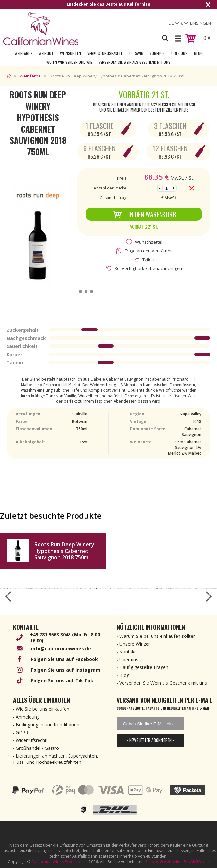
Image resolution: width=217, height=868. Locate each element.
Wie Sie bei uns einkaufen (42, 709)
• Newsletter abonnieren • (150, 740)
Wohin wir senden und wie (69, 62)
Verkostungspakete (105, 53)
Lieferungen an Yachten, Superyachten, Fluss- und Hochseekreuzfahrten (56, 759)
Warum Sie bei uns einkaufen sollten (158, 636)
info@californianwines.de (61, 648)
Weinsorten (70, 53)
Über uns (179, 53)
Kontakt (128, 652)
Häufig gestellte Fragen (144, 667)
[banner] (41, 29)
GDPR (22, 732)
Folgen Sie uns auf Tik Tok (62, 681)
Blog (198, 53)
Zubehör (157, 53)
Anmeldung (28, 717)
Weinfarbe (23, 53)
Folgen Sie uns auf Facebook (64, 659)
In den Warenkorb (144, 214)
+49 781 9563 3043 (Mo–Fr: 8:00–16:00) (66, 637)
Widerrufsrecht (31, 740)
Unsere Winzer (135, 644)
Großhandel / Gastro (37, 748)
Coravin (136, 53)
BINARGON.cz (196, 862)
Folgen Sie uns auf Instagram (66, 670)
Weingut (46, 53)
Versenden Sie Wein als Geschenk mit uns (135, 62)
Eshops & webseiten (164, 862)
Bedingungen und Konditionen (47, 725)
